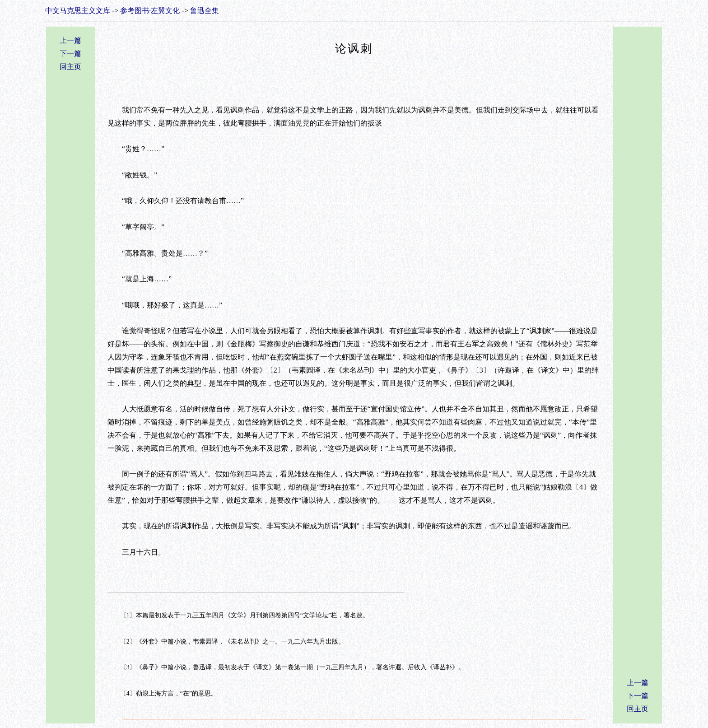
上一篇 (70, 40)
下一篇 (70, 54)
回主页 (70, 67)
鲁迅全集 (205, 11)
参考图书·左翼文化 (150, 11)
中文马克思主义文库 (78, 11)
